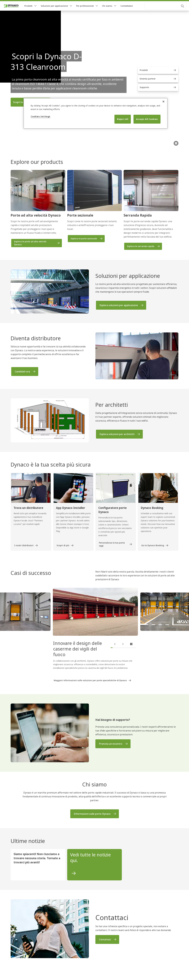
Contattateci (127, 12)
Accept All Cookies (147, 119)
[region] (96, 113)
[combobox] (165, 12)
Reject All (123, 119)
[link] (12, 4)
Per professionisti (85, 12)
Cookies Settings (41, 116)
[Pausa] (176, 149)
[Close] (163, 102)
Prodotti (28, 12)
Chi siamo (107, 12)
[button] (35, 12)
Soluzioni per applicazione (54, 12)
